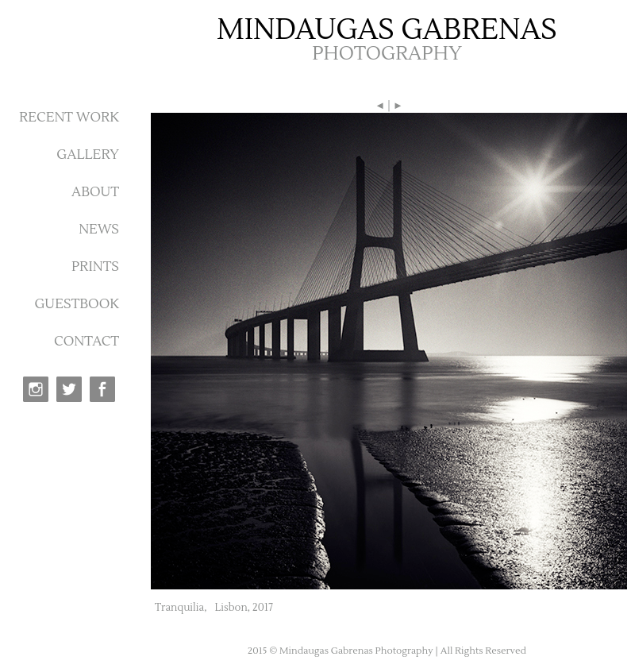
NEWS (99, 230)
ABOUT (95, 192)
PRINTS (95, 267)
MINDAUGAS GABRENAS (387, 30)
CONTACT (87, 342)
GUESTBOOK (77, 304)
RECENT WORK (69, 118)
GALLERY (88, 155)
